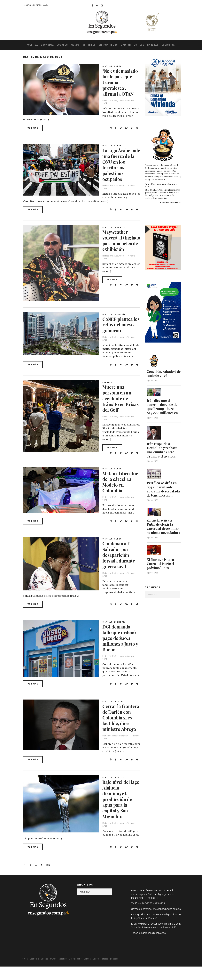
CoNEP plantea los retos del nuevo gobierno (120, 327)
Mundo (75, 45)
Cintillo (109, 66)
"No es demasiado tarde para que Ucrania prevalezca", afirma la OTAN (122, 85)
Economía (47, 45)
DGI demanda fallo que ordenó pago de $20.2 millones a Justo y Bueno (122, 646)
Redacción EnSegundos (114, 106)
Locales (62, 45)
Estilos (139, 45)
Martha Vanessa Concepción (117, 749)
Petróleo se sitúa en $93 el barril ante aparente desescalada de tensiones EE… (164, 492)
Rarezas (153, 45)
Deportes (89, 45)
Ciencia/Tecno (108, 45)
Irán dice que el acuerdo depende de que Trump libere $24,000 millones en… (163, 408)
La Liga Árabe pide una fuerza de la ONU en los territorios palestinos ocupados (121, 167)
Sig (48, 879)
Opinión (126, 45)
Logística (168, 45)
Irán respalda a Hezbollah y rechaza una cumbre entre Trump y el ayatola (163, 453)
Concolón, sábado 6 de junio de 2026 (161, 185)
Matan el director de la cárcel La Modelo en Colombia (118, 487)
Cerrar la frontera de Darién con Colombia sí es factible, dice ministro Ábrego (121, 728)
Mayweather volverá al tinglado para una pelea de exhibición (118, 245)
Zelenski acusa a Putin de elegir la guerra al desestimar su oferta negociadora (163, 531)
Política (32, 45)
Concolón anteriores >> (170, 202)
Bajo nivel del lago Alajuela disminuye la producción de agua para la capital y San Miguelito (119, 812)
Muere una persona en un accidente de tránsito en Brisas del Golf (120, 400)
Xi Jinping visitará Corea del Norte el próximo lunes (161, 570)
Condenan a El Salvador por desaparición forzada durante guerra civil (121, 563)
